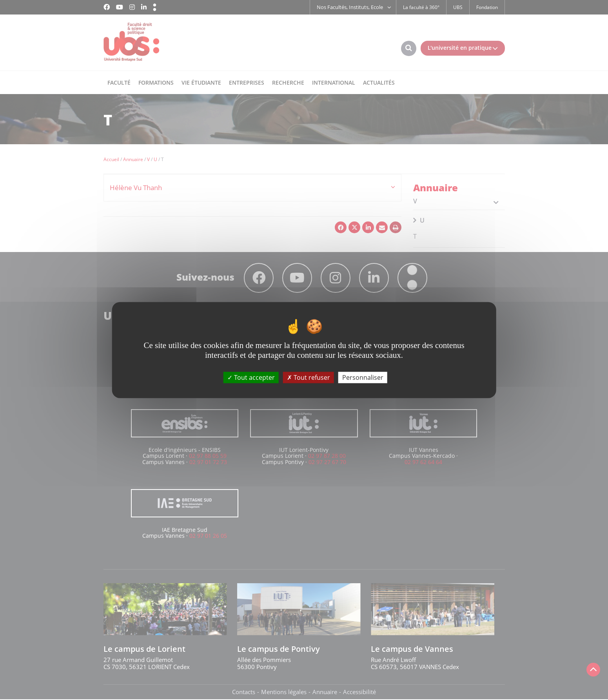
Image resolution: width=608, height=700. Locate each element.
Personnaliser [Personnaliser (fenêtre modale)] (363, 377)
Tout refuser (309, 377)
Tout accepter (251, 377)
